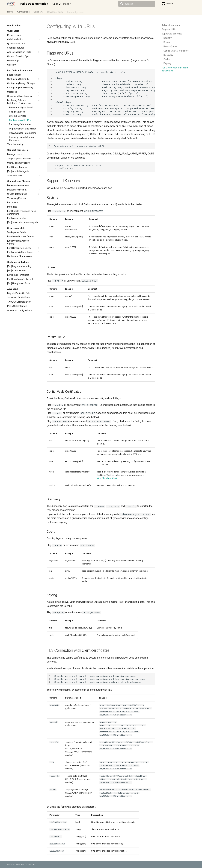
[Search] (137, 4)
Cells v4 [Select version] (61, 4)
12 (50, 105)
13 (50, 108)
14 (50, 111)
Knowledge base (75, 12)
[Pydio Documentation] (11, 4)
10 (50, 99)
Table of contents (171, 25)
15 (50, 114)
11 (50, 102)
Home (10, 12)
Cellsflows (39, 12)
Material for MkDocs (26, 864)
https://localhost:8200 (107, 478)
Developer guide (55, 12)
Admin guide (23, 12)
